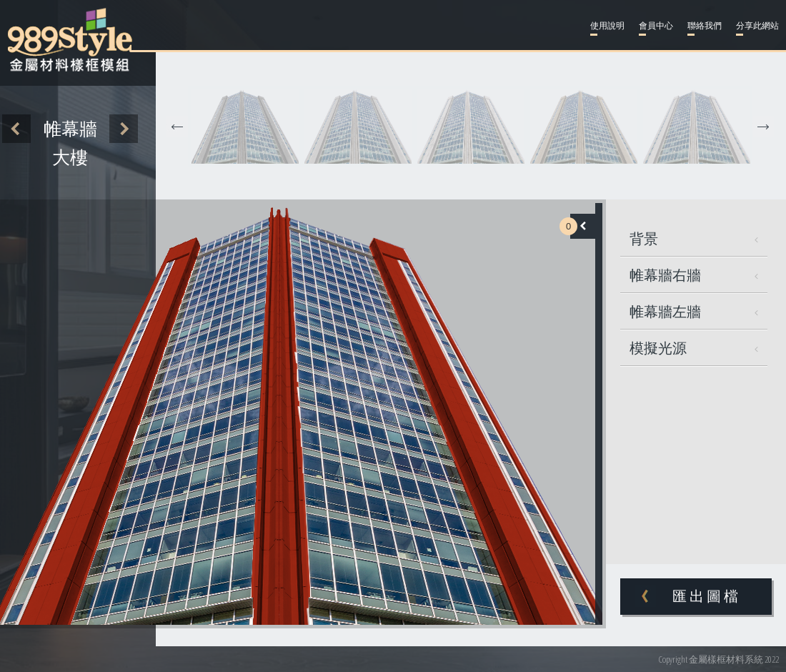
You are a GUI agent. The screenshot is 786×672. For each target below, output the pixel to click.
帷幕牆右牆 (694, 275)
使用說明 (607, 26)
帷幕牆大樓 (70, 143)
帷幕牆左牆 (694, 311)
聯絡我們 (705, 26)
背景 (694, 238)
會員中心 (656, 26)
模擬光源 (694, 348)
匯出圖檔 (707, 596)
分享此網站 (757, 26)
